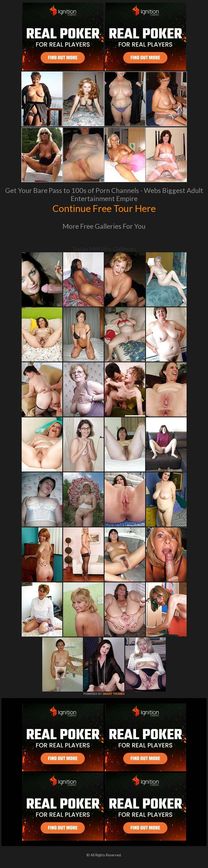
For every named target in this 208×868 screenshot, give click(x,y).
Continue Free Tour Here (104, 208)
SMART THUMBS (114, 694)
